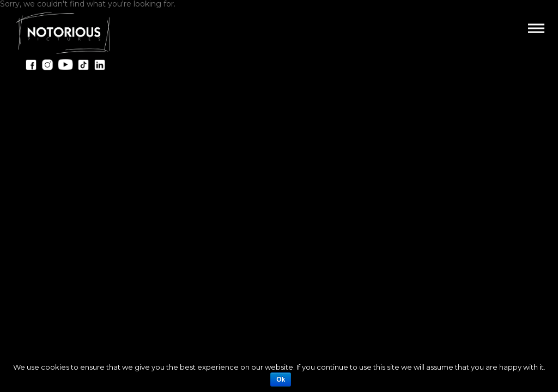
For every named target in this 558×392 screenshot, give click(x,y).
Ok (281, 379)
